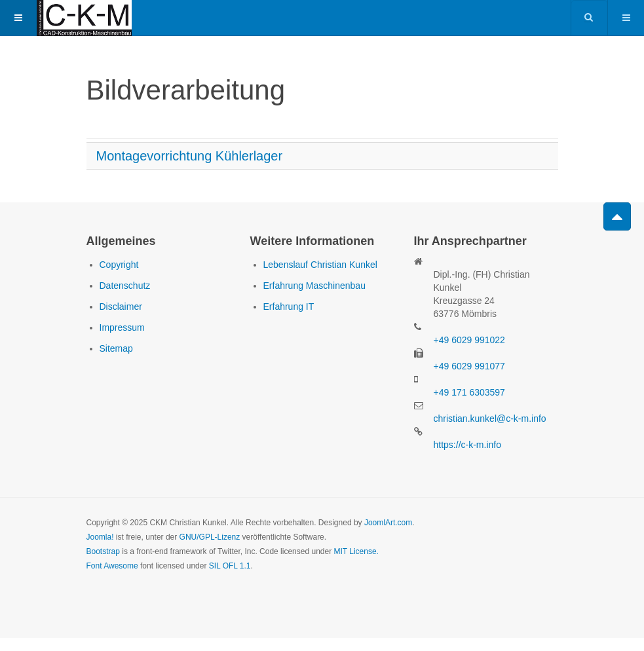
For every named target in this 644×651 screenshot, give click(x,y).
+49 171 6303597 (469, 392)
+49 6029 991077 (469, 366)
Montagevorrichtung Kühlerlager (190, 156)
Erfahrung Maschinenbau (314, 286)
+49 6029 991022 (469, 340)
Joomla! (100, 537)
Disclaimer (121, 307)
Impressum (122, 327)
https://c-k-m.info (467, 445)
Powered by (146, 602)
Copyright (119, 265)
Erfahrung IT (289, 307)
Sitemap (116, 348)
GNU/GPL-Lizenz (210, 537)
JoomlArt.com (388, 523)
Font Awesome (112, 566)
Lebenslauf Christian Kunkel (320, 265)
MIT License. (356, 551)
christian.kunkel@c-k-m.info (490, 418)
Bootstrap (103, 551)
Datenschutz (125, 286)
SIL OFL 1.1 (230, 566)
